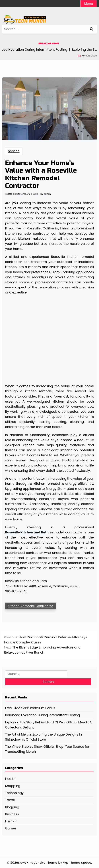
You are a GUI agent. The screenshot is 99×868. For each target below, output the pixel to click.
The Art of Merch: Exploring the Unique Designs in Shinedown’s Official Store (43, 737)
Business (12, 814)
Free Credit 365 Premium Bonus (30, 708)
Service (14, 151)
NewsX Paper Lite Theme (38, 863)
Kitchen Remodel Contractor (30, 606)
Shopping (13, 786)
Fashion (11, 821)
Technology (14, 793)
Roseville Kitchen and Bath (27, 532)
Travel (10, 800)
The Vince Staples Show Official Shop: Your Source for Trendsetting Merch (47, 749)
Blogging (12, 807)
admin (47, 194)
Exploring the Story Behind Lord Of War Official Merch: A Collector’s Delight (48, 725)
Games (11, 828)
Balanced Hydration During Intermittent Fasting (43, 715)
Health (10, 779)
